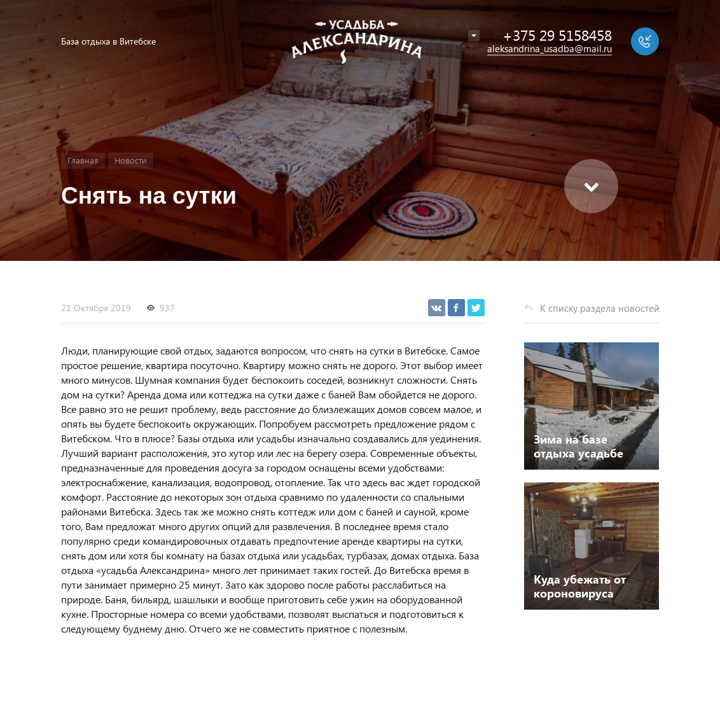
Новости (131, 160)
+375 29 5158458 (557, 35)
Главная (83, 160)
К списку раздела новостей (600, 308)
